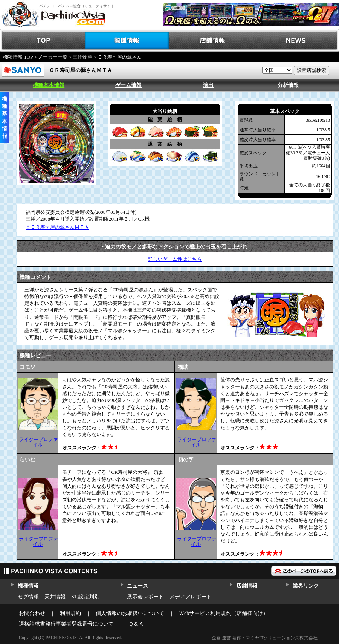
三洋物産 (82, 57)
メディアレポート (191, 597)
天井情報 (55, 597)
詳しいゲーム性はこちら (175, 259)
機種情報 (127, 40)
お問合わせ (32, 613)
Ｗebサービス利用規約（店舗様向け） (224, 613)
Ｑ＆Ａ (136, 624)
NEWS (297, 40)
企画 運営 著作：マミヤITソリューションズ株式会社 (265, 638)
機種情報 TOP (18, 57)
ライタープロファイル (38, 442)
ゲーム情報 (128, 85)
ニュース (137, 586)
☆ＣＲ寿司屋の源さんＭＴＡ (57, 227)
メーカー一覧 (53, 57)
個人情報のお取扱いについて (130, 613)
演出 (208, 85)
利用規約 (70, 613)
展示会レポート (145, 597)
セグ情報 (28, 597)
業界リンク (306, 586)
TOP (42, 40)
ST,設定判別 (85, 597)
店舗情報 (212, 40)
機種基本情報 (49, 85)
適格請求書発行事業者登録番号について (66, 624)
